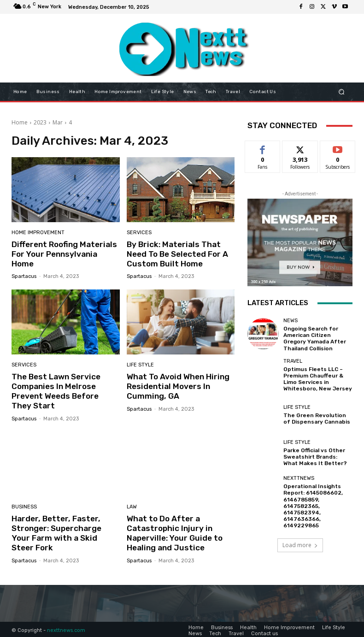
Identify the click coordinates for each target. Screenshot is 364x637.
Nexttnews (299, 475)
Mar (58, 122)
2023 (40, 122)
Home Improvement (38, 233)
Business (24, 505)
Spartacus (24, 267)
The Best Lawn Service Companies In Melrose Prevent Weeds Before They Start (65, 390)
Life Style (140, 364)
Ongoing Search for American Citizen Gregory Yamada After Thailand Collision (317, 338)
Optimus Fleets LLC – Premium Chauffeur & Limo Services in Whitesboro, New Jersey (315, 376)
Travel (293, 359)
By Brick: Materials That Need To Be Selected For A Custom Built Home (176, 254)
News (291, 321)
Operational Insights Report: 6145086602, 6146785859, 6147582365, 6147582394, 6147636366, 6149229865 (311, 501)
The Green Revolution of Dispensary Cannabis (315, 415)
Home (20, 122)
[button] (342, 91)
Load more (300, 538)
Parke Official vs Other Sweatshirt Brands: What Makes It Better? (317, 453)
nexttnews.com (66, 628)
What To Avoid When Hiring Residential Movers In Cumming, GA (176, 386)
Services (139, 233)
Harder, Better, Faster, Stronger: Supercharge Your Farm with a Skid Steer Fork (65, 527)
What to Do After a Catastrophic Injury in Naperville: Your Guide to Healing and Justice (173, 531)
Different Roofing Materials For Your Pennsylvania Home (65, 249)
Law (132, 505)
